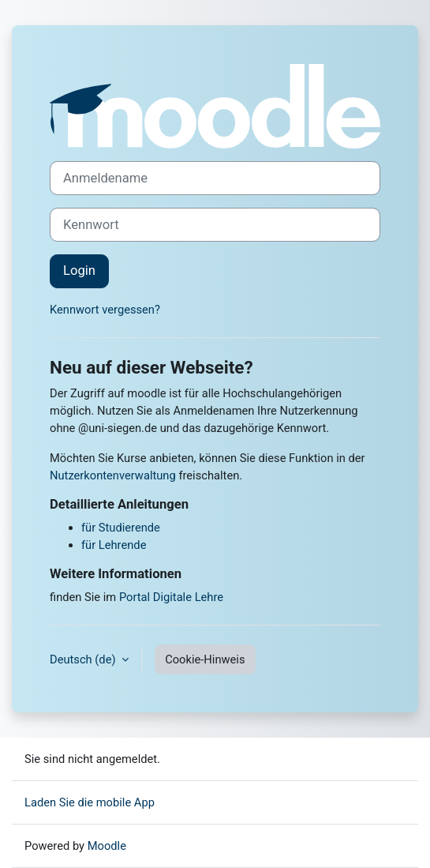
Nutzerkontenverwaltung (113, 475)
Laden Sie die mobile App (90, 802)
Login (79, 271)
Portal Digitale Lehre (171, 597)
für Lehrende (114, 545)
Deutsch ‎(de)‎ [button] (84, 659)
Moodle (107, 846)
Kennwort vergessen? (105, 310)
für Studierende (121, 528)
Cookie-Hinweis (205, 659)
